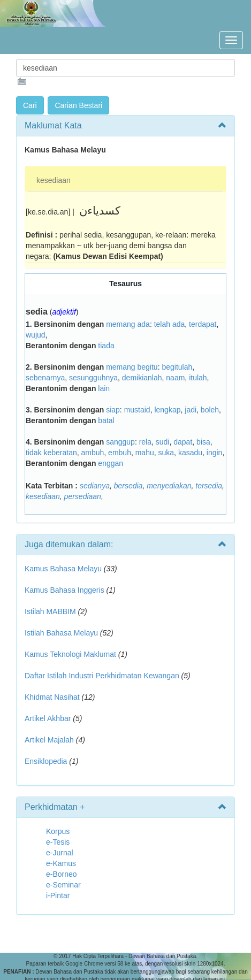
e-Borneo (62, 874)
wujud (36, 335)
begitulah (177, 367)
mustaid (137, 410)
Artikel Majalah (49, 740)
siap (113, 410)
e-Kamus (61, 863)
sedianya (95, 486)
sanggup (120, 442)
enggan (111, 463)
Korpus (58, 831)
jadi (191, 410)
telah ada (170, 324)
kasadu (190, 453)
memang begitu (132, 367)
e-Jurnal (60, 853)
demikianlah (142, 378)
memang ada (128, 324)
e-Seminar (63, 885)
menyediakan (169, 486)
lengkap (167, 410)
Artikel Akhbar (48, 718)
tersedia (209, 486)
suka (166, 453)
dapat (183, 442)
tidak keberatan (51, 453)
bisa (203, 442)
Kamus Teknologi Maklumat (70, 654)
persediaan (83, 496)
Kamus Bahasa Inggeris (64, 590)
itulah (198, 378)
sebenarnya (45, 378)
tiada (106, 346)
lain (104, 388)
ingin (215, 453)
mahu (145, 453)
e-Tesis (58, 842)
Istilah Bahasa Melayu (61, 633)
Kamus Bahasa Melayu (64, 569)
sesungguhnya (93, 378)
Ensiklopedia (46, 761)
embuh (120, 453)
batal (106, 420)
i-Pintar (58, 895)
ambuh (93, 453)
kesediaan (54, 180)
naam (175, 378)
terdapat (203, 324)
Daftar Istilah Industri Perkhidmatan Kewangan (102, 676)
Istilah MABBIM (50, 611)
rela (145, 442)
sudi (163, 442)
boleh (210, 410)
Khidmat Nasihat (52, 697)
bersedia (128, 486)
